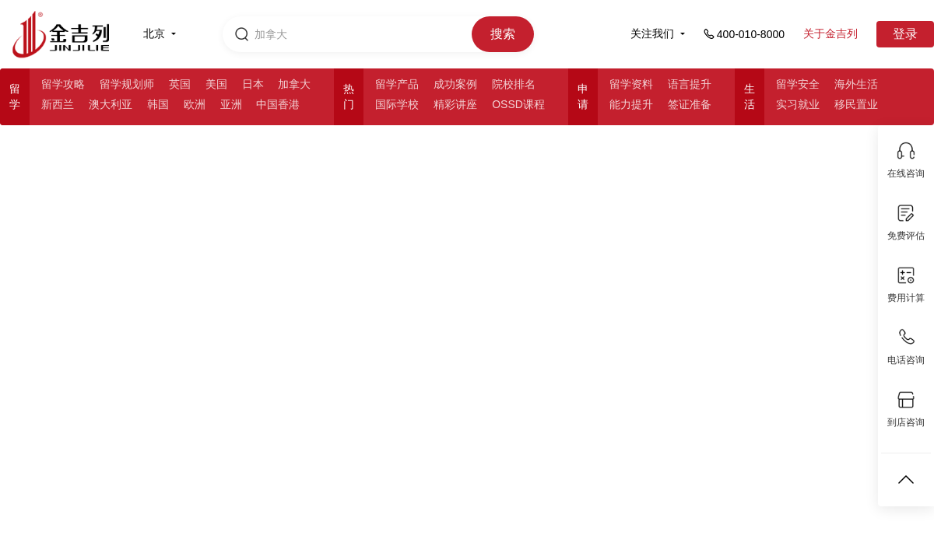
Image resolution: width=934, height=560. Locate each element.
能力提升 (631, 104)
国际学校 (397, 104)
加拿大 (294, 84)
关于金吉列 (830, 33)
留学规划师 (127, 84)
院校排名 (514, 84)
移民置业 (856, 104)
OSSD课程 (518, 104)
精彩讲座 (455, 104)
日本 (253, 84)
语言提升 (690, 84)
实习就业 (798, 104)
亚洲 (231, 104)
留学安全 (798, 84)
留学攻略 (63, 84)
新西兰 (58, 104)
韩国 (158, 104)
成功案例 (455, 84)
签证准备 (690, 104)
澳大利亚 (111, 104)
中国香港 (278, 104)
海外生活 (856, 84)
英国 (180, 84)
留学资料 (631, 84)
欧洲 (195, 104)
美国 (216, 84)
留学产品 (397, 84)
